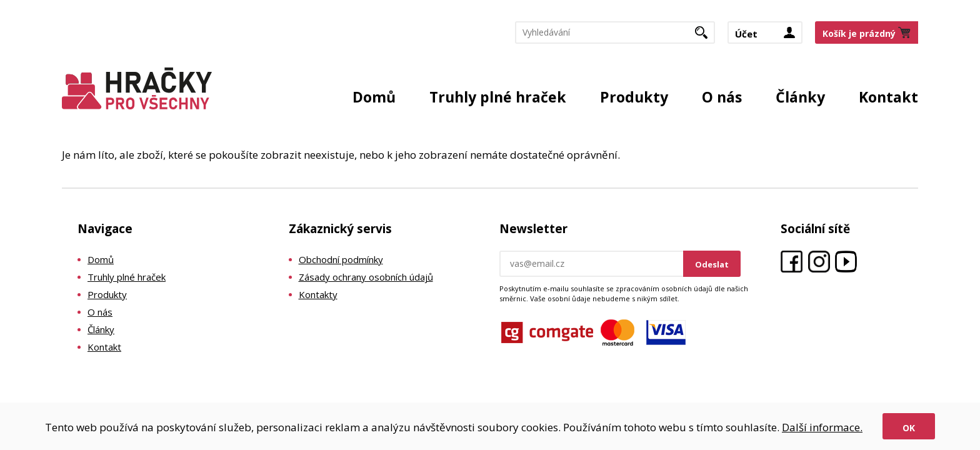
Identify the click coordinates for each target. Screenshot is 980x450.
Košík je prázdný (859, 33)
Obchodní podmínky (341, 259)
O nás (722, 97)
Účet (746, 34)
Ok (909, 428)
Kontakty (318, 294)
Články (800, 97)
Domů (374, 97)
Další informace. (822, 427)
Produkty (634, 97)
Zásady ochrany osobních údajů (366, 277)
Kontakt (888, 97)
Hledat (706, 36)
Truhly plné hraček (498, 97)
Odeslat (712, 264)
